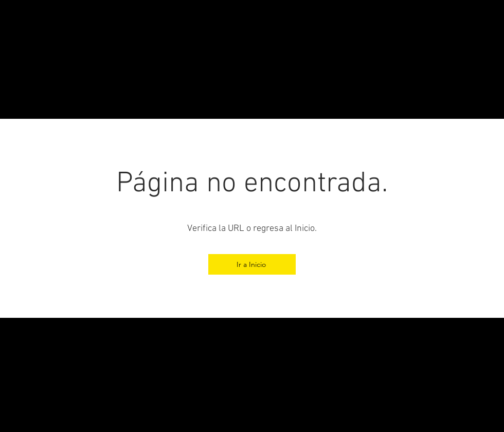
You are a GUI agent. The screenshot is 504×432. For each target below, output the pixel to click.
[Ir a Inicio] (252, 264)
